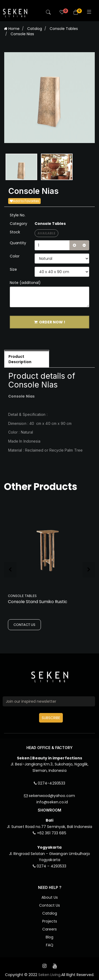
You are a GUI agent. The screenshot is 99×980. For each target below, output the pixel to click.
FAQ (50, 945)
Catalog (35, 29)
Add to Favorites (24, 201)
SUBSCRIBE (51, 718)
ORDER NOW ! (50, 322)
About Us (50, 897)
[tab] (27, 359)
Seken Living (49, 975)
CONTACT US (24, 625)
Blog (49, 937)
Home (12, 29)
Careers (49, 929)
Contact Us (49, 905)
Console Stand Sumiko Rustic (38, 602)
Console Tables (64, 29)
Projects (50, 921)
